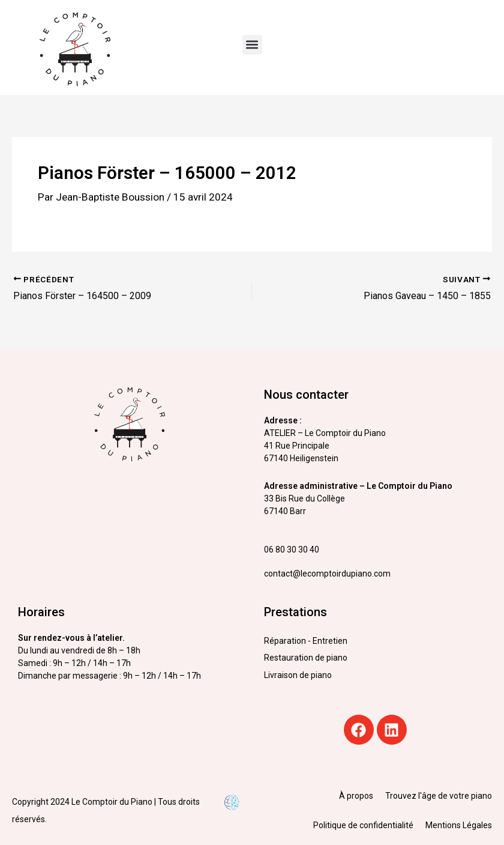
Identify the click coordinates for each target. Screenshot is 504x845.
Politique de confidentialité (363, 825)
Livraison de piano (298, 675)
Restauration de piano (306, 658)
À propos (356, 796)
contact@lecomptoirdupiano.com (327, 574)
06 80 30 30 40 (292, 550)
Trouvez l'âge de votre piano (439, 796)
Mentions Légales (459, 825)
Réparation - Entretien (306, 641)
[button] (252, 45)
